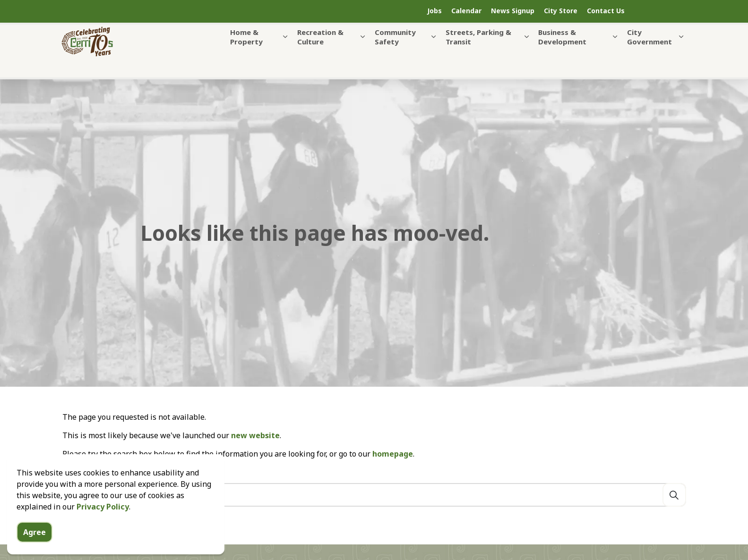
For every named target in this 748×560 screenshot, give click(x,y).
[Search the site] (374, 495)
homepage (393, 454)
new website (255, 435)
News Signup (513, 11)
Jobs (434, 11)
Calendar (466, 11)
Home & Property (246, 56)
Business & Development (562, 56)
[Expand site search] (662, 11)
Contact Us (606, 11)
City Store (561, 11)
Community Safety (395, 56)
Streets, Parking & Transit (478, 56)
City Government (649, 56)
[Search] (674, 495)
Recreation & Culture (320, 56)
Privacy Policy (103, 531)
